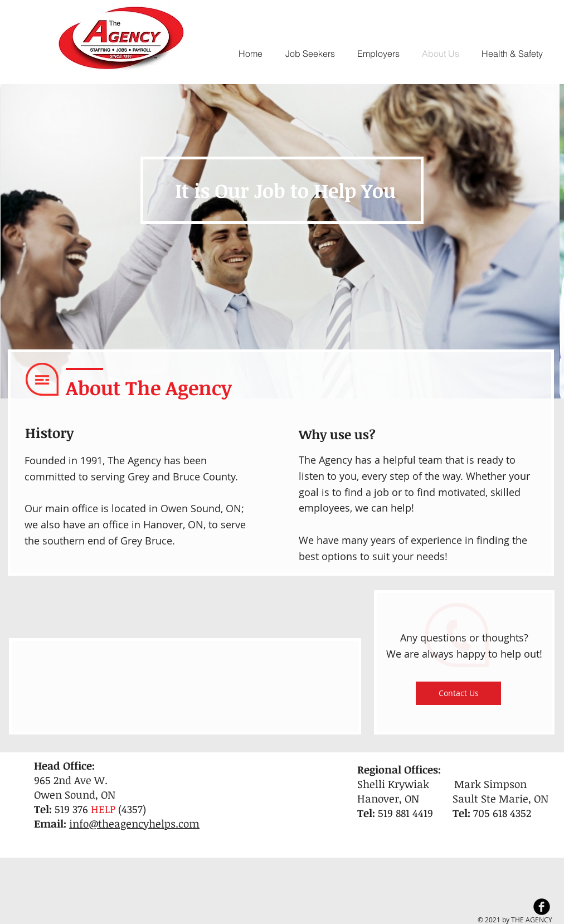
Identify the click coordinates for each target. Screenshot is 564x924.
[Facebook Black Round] (542, 907)
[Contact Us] (458, 693)
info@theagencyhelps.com (134, 824)
